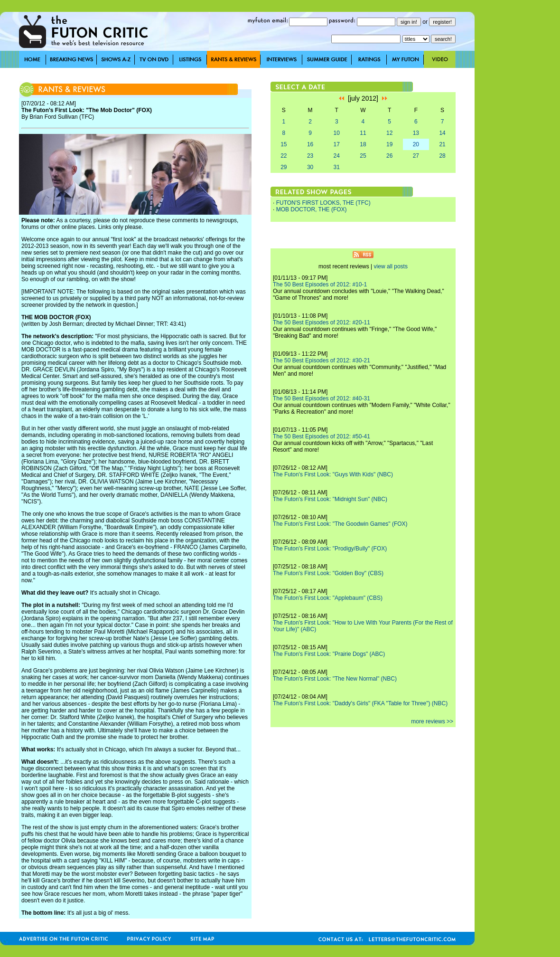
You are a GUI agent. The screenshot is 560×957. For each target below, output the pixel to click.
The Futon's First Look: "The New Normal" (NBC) (335, 679)
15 (284, 144)
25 (363, 156)
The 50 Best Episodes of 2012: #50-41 (322, 436)
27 (416, 156)
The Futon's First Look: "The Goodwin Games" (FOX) (340, 524)
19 (389, 144)
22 (284, 156)
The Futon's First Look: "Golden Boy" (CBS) (328, 573)
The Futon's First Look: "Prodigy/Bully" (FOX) (330, 549)
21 (442, 144)
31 (337, 167)
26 (389, 156)
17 (337, 144)
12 (389, 133)
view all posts (391, 266)
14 (442, 133)
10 (337, 133)
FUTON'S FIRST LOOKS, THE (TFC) (323, 203)
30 (310, 167)
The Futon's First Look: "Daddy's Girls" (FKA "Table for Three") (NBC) (360, 703)
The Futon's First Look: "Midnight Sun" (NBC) (330, 499)
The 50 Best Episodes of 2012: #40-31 (322, 398)
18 (363, 144)
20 (416, 144)
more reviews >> (432, 721)
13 (416, 133)
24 (337, 156)
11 (363, 133)
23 (310, 156)
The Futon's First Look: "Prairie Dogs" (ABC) (329, 654)
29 (284, 167)
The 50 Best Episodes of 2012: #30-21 (322, 360)
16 (310, 144)
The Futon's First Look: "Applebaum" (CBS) (328, 598)
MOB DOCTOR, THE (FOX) (312, 209)
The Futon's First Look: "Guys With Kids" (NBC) (333, 474)
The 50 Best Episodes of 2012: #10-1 (320, 284)
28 (442, 156)
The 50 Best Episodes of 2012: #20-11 (322, 322)
